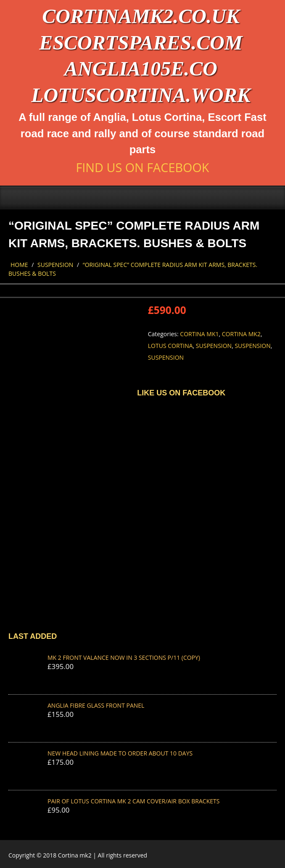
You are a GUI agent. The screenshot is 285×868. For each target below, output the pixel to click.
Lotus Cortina (170, 346)
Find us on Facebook (142, 167)
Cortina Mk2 (241, 334)
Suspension (55, 265)
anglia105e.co (141, 69)
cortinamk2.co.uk (141, 16)
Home (19, 265)
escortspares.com (141, 43)
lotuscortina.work (141, 95)
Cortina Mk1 (199, 334)
